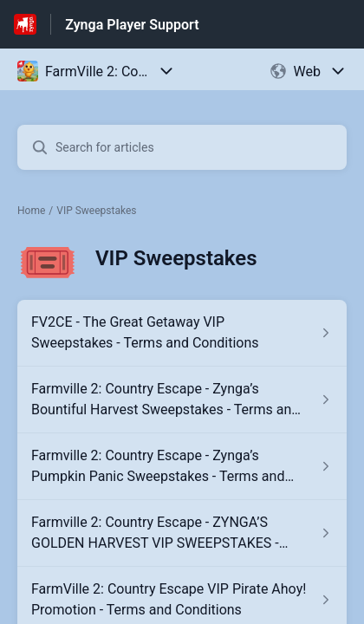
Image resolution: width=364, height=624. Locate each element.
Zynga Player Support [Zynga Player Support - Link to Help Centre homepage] (132, 25)
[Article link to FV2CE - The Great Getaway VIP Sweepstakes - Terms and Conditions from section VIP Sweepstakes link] (182, 333)
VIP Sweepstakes (96, 211)
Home (31, 211)
